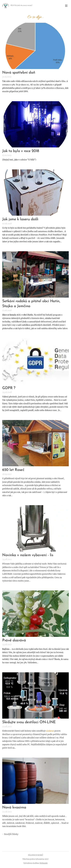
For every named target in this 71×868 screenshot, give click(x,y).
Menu (66, 6)
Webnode (44, 863)
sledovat (50, 731)
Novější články (11, 834)
